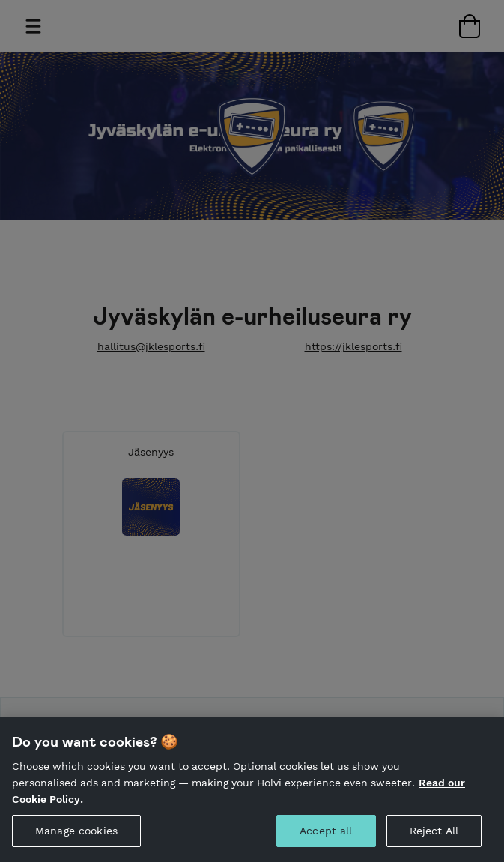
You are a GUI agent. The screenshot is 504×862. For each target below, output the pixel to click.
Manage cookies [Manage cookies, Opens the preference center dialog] (76, 846)
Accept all (326, 846)
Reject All (434, 846)
